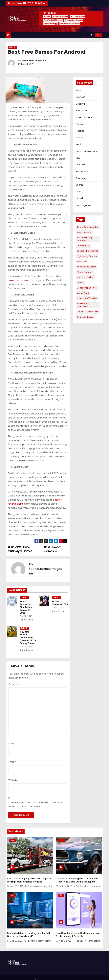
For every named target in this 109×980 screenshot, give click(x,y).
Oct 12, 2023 (26, 610)
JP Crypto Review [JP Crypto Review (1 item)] (85, 277)
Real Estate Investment (70, 24)
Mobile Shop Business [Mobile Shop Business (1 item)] (87, 288)
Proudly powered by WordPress (20, 972)
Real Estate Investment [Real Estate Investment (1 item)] (82, 305)
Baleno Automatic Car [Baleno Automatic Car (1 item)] (88, 227)
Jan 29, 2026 (17, 879)
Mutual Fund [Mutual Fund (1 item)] (83, 293)
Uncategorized (84, 205)
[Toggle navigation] (85, 35)
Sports (79, 185)
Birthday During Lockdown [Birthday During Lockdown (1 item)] (84, 239)
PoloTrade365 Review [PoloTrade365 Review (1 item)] (87, 298)
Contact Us (97, 974)
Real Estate (82, 171)
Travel (79, 198)
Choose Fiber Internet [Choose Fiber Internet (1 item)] (87, 251)
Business (80, 97)
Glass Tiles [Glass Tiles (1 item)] (82, 261)
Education (81, 111)
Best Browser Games (53, 549)
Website (13, 775)
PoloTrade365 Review (53, 20)
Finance (80, 131)
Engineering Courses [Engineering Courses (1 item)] (87, 256)
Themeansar (14, 975)
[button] (92, 35)
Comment (15, 678)
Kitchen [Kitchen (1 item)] (80, 283)
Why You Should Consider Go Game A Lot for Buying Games (28, 632)
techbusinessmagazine (34, 61)
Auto (78, 90)
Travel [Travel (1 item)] (80, 312)
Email (12, 756)
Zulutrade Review (60, 17)
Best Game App (51, 24)
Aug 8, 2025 (17, 933)
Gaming (12, 47)
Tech (78, 192)
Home (87, 974)
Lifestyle (80, 165)
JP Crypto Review (77, 17)
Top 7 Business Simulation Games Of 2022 (28, 604)
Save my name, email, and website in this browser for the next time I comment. (36, 799)
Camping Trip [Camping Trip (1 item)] (83, 246)
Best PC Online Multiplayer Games (20, 549)
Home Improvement (87, 151)
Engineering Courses (74, 20)
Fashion (80, 124)
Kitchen (47, 17)
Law (78, 158)
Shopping (81, 178)
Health (79, 144)
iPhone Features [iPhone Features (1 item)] (85, 272)
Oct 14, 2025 (66, 879)
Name (13, 738)
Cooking (80, 104)
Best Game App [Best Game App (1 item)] (84, 232)
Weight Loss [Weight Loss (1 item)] (92, 312)
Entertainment (84, 117)
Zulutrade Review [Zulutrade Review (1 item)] (85, 317)
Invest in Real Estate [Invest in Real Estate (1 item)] (87, 267)
